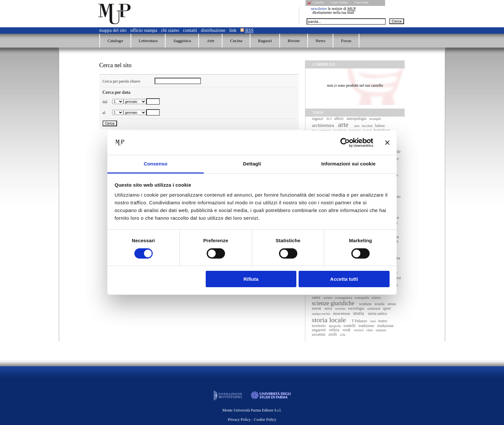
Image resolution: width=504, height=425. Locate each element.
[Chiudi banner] (387, 143)
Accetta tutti (344, 279)
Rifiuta (251, 279)
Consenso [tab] (155, 164)
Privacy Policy (239, 420)
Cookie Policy (265, 420)
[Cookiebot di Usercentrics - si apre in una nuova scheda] (345, 143)
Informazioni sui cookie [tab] (349, 164)
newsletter (319, 9)
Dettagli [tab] (252, 164)
